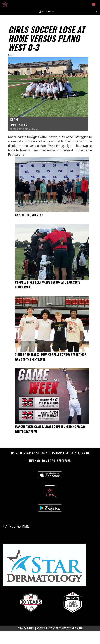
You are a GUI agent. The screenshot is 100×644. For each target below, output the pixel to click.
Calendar (46, 12)
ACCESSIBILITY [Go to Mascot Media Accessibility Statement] (44, 628)
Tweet (11, 55)
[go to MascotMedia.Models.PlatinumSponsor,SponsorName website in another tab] (50, 567)
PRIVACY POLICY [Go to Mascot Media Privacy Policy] (26, 628)
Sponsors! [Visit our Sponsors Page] (65, 461)
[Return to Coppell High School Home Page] (5, 4)
